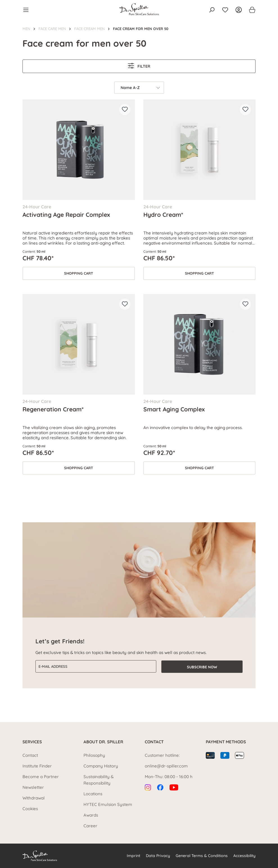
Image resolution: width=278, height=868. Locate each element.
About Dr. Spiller (103, 741)
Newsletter (33, 787)
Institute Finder (37, 766)
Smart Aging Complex (174, 409)
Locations (93, 794)
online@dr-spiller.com (166, 766)
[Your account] (239, 10)
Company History (101, 766)
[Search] (212, 10)
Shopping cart (79, 273)
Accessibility (244, 856)
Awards (91, 815)
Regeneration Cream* (53, 409)
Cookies (30, 809)
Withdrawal (34, 798)
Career (90, 826)
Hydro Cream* (163, 215)
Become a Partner (41, 777)
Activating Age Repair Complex (66, 215)
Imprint (134, 856)
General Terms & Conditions (202, 856)
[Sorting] (139, 88)
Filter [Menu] (139, 66)
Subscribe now (202, 667)
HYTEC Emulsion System (108, 804)
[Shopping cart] (250, 10)
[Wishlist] (225, 10)
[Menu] (28, 10)
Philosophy (94, 755)
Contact (30, 755)
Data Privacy (158, 856)
